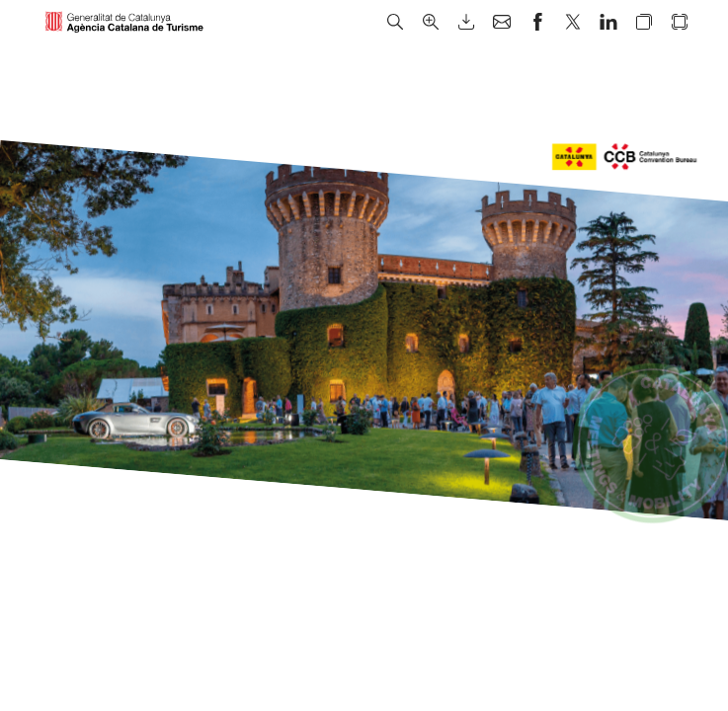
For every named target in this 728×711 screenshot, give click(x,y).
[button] (395, 22)
